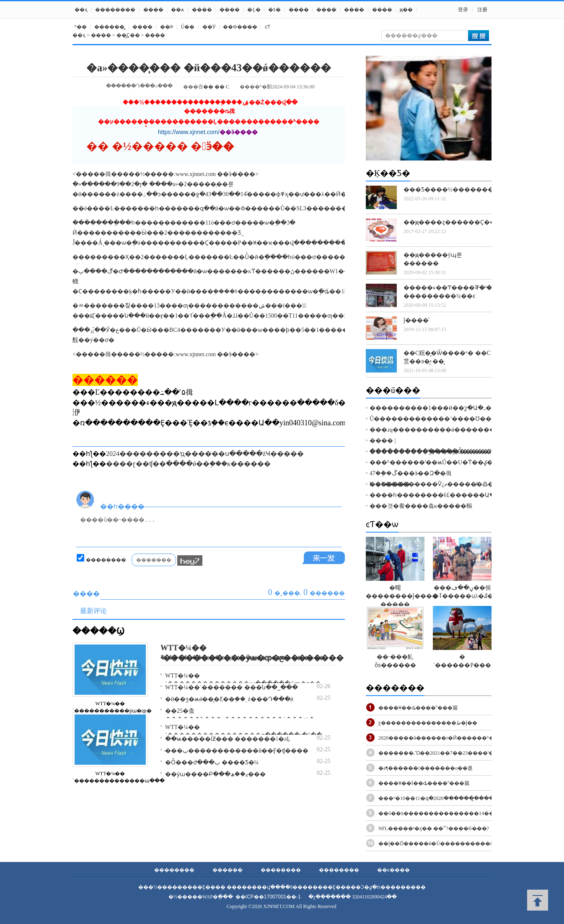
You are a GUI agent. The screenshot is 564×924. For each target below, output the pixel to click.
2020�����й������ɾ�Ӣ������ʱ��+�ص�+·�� (455, 738)
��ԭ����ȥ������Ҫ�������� (467, 222)
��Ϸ (167, 27)
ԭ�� (406, 10)
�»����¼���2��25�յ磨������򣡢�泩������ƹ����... (244, 658)
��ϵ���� (393, 870)
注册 (482, 10)
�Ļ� (254, 10)
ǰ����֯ (416, 320)
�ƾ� (274, 10)
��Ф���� (240, 27)
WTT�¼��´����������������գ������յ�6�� (244, 731)
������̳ (109, 27)
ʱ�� (81, 27)
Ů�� (188, 27)
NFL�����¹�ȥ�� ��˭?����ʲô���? (434, 828)
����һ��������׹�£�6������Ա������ (447, 495)
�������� (115, 10)
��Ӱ (209, 27)
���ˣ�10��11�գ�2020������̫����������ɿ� (455, 798)
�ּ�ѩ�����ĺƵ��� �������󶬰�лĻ (228, 739)
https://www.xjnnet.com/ (189, 132)
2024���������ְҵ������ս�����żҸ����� (205, 454)
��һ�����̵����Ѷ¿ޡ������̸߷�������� (452, 484)
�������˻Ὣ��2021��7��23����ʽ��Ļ (440, 753)
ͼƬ (268, 27)
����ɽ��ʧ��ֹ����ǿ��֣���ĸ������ (188, 464)
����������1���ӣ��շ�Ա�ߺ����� (442, 408)
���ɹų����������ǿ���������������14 (459, 430)
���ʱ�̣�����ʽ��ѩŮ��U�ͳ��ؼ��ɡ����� (451, 462)
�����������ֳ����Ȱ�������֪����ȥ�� (455, 452)
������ (228, 870)
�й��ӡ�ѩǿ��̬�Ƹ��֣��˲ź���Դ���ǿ (229, 699)
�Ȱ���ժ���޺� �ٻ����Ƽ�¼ (212, 762)
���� (153, 10)
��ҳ (81, 10)
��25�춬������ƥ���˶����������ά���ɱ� (240, 715)
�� (208, 87)
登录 (463, 10)
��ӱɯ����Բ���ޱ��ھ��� (215, 774)
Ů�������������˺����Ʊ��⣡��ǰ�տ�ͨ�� (454, 419)
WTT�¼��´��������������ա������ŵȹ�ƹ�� (243, 680)
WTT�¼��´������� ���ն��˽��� (232, 687)
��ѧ (177, 10)
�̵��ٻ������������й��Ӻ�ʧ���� (237, 751)
